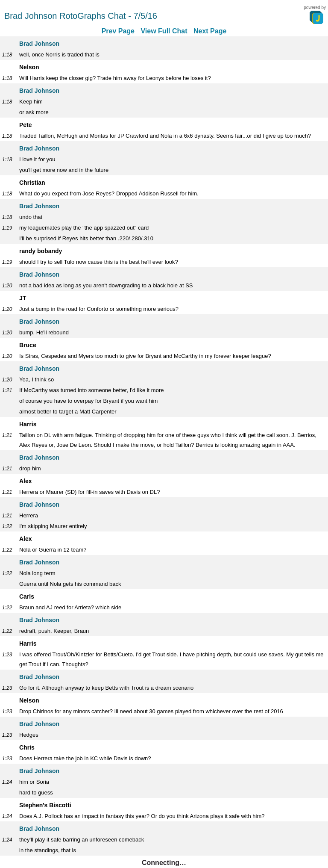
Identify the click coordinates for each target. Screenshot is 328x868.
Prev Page (118, 31)
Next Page (210, 31)
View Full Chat (164, 31)
